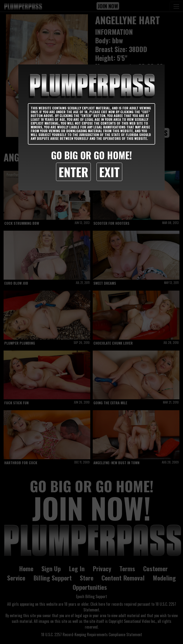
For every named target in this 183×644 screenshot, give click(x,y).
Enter (73, 172)
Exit (109, 172)
